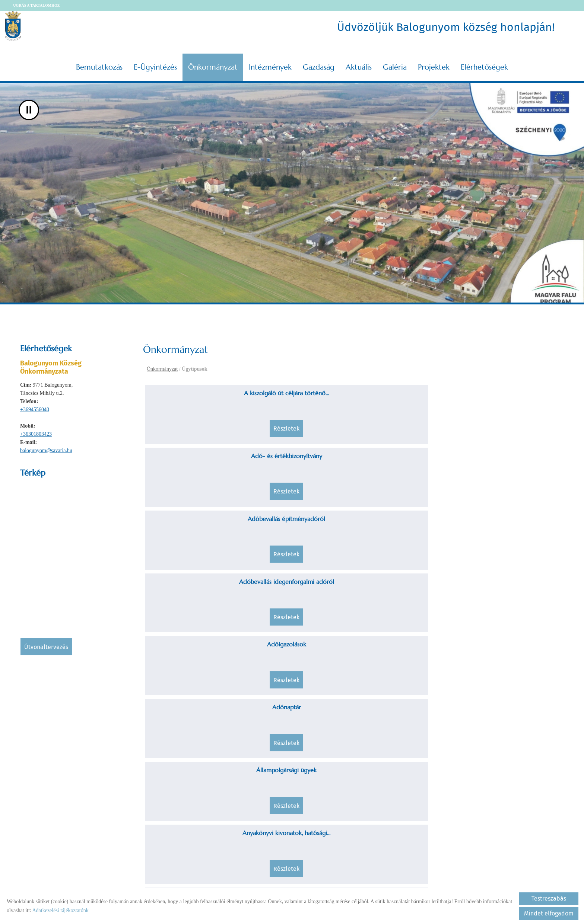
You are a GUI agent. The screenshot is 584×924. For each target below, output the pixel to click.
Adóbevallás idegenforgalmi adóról (511, 394)
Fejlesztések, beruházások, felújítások (406, 672)
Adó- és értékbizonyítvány (301, 390)
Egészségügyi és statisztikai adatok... (196, 672)
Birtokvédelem (511, 524)
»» (395, 816)
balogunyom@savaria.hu (46, 447)
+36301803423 (36, 431)
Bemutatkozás (99, 64)
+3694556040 (35, 406)
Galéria (395, 64)
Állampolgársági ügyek (406, 461)
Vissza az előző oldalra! (191, 864)
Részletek (196, 432)
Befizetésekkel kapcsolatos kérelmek (406, 529)
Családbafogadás (196, 596)
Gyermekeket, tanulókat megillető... (406, 744)
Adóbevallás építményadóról (406, 390)
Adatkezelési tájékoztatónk (60, 910)
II (29, 107)
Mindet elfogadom (549, 913)
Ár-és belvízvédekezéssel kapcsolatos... (196, 529)
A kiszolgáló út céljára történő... (196, 390)
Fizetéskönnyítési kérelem (511, 668)
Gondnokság (301, 740)
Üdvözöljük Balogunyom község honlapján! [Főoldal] (444, 26)
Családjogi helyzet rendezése (406, 596)
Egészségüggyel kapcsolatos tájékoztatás (511, 601)
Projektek (434, 64)
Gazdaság (319, 64)
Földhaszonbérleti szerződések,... (196, 740)
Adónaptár (301, 461)
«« (312, 816)
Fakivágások (301, 668)
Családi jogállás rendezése (301, 596)
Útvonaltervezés (46, 644)
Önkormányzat (213, 64)
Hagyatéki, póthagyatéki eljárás (511, 740)
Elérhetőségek (484, 64)
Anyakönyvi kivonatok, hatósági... (511, 461)
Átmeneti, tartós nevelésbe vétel (301, 524)
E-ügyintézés (155, 64)
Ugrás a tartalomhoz (43, 5)
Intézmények (270, 64)
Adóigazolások (196, 461)
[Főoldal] (19, 26)
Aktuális (359, 64)
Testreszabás (549, 899)
